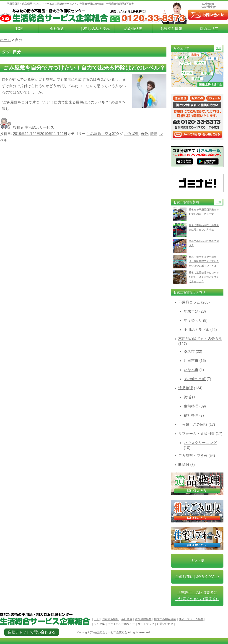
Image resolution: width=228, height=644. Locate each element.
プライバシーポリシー (121, 624)
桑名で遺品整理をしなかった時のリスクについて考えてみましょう (204, 277)
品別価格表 (133, 29)
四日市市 (191, 361)
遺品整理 (186, 388)
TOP (19, 29)
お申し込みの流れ (95, 29)
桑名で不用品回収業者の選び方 (204, 243)
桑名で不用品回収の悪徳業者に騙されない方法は (204, 227)
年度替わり (193, 321)
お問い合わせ (165, 624)
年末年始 (191, 311)
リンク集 (197, 561)
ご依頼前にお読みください (197, 577)
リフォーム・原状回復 (197, 434)
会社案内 (57, 29)
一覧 (218, 202)
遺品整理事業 (143, 619)
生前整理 (191, 406)
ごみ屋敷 (131, 134)
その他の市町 (195, 379)
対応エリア (209, 29)
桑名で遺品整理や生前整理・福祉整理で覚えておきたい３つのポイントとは (204, 261)
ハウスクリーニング (200, 443)
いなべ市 (191, 370)
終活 (187, 397)
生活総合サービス (39, 127)
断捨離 (184, 465)
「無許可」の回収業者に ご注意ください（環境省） (197, 596)
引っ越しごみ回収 (193, 425)
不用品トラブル (197, 330)
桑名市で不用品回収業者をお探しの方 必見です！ (204, 212)
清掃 (154, 134)
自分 (144, 134)
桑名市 (189, 352)
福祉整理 (191, 415)
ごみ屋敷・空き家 (101, 134)
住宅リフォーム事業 (191, 619)
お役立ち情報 (171, 29)
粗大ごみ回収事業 (165, 619)
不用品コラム (189, 302)
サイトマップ (146, 624)
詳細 (218, 48)
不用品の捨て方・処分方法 (200, 339)
